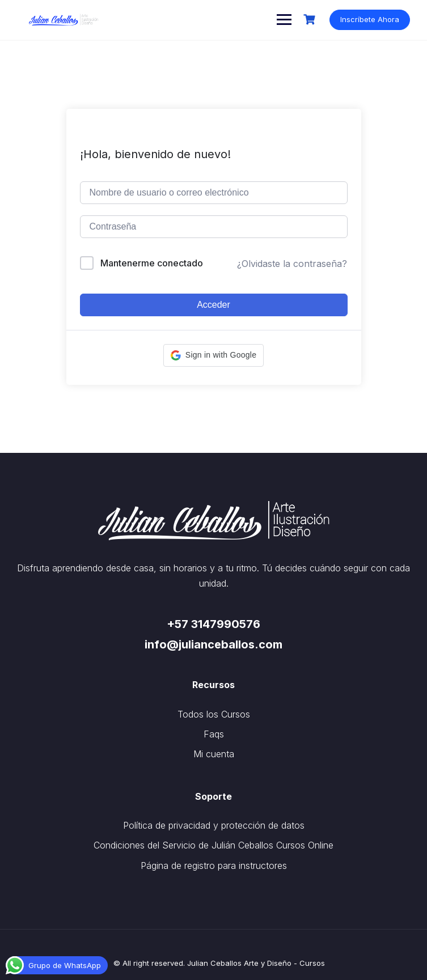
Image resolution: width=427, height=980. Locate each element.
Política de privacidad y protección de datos (214, 825)
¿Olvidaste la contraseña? (292, 264)
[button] (214, 355)
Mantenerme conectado (152, 263)
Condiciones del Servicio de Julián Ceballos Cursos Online (214, 845)
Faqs (214, 734)
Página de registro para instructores (214, 866)
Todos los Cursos (214, 714)
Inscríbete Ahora (370, 19)
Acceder (214, 305)
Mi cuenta (214, 754)
